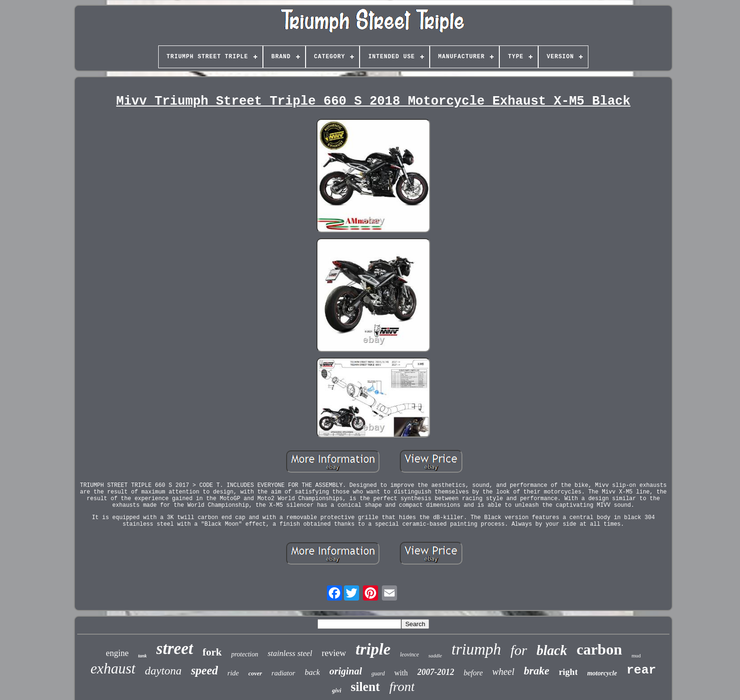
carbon (599, 649)
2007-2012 (436, 672)
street (175, 649)
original (346, 671)
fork (212, 652)
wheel (503, 672)
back (312, 672)
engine (117, 653)
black (552, 650)
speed (204, 670)
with (401, 673)
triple (373, 649)
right (568, 672)
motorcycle (602, 673)
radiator (283, 673)
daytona (163, 671)
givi (337, 690)
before (473, 673)
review (334, 653)
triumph (476, 649)
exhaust (113, 669)
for (519, 650)
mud (636, 655)
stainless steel (290, 653)
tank (142, 656)
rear (641, 670)
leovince (409, 655)
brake (537, 671)
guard (378, 673)
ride (233, 673)
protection (245, 654)
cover (255, 673)
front (402, 687)
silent (365, 687)
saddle (435, 655)
